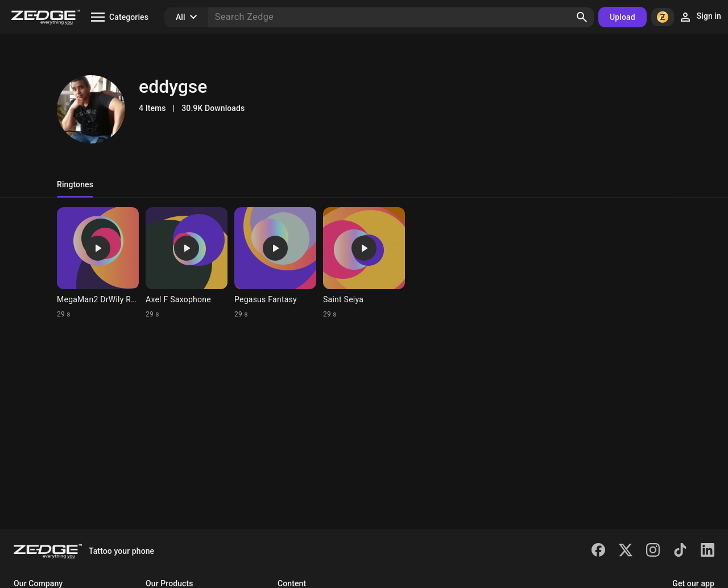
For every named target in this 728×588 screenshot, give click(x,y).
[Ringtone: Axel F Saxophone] (187, 263)
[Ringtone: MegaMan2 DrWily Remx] (98, 263)
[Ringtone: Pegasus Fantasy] (275, 263)
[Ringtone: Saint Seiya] (364, 263)
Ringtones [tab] (75, 184)
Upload (622, 17)
